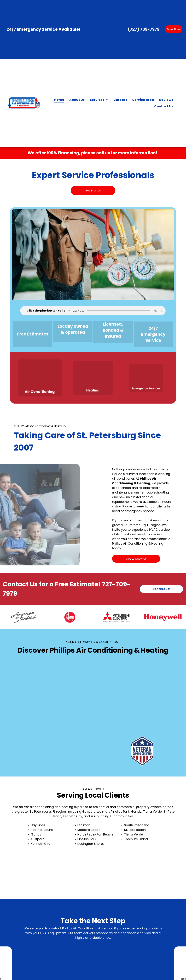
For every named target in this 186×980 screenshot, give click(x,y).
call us (103, 153)
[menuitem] (59, 100)
